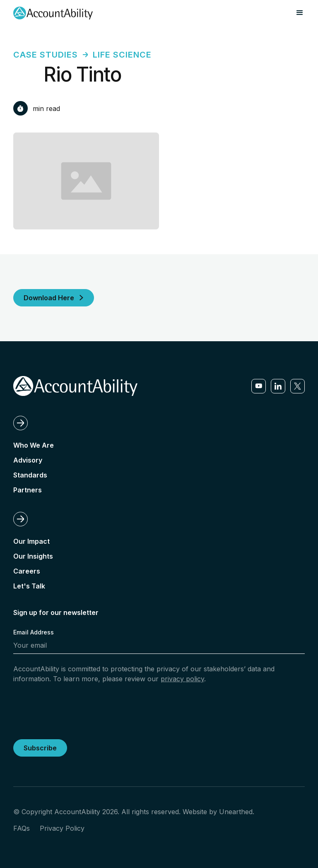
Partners (28, 490)
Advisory (28, 460)
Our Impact (31, 541)
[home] (53, 13)
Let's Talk (29, 586)
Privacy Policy (62, 828)
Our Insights (33, 556)
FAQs (22, 828)
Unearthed (236, 812)
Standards (30, 475)
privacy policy (182, 679)
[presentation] (76, 710)
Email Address (34, 632)
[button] (300, 13)
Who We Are (34, 445)
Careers (27, 571)
